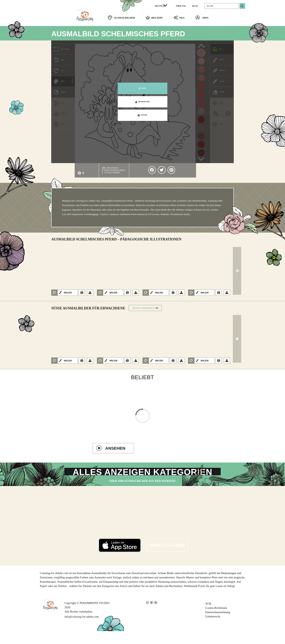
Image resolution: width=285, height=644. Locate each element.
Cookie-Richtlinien (216, 621)
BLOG (195, 6)
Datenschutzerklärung (218, 625)
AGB (208, 617)
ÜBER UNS (181, 6)
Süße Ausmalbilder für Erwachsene (88, 311)
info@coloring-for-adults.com (82, 630)
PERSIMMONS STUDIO (95, 616)
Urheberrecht (213, 630)
